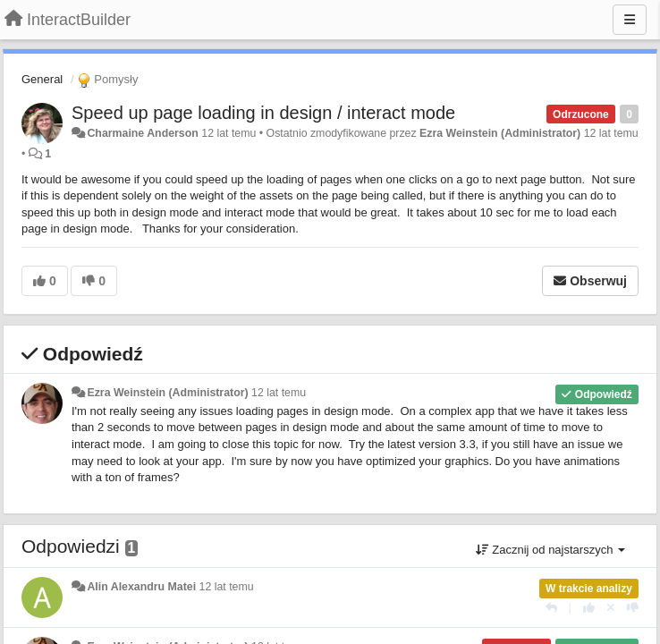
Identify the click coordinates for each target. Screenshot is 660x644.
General (42, 79)
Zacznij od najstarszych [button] (550, 550)
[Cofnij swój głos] (611, 608)
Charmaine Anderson (142, 133)
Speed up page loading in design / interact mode (263, 113)
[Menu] (630, 20)
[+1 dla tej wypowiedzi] (589, 608)
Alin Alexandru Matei (141, 587)
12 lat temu (279, 393)
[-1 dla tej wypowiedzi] (633, 608)
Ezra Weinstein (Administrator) (500, 133)
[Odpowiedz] (551, 608)
